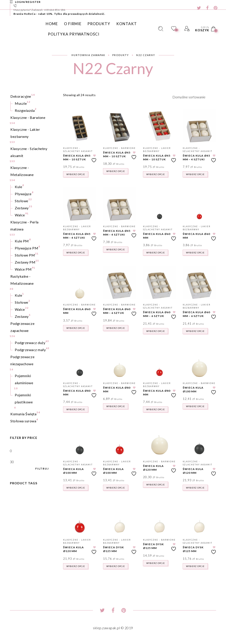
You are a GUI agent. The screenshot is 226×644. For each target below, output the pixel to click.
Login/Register (28, 2)
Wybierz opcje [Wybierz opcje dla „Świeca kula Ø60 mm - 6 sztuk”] (116, 328)
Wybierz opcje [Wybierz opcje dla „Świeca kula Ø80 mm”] (76, 409)
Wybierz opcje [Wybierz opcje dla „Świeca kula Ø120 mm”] (156, 485)
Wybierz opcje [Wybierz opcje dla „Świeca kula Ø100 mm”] (195, 406)
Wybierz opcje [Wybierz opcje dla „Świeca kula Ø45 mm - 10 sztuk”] (76, 174)
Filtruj (42, 469)
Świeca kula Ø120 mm (153, 468)
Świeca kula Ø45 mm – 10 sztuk (77, 157)
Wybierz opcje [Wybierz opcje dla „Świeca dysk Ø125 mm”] (116, 566)
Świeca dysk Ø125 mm (113, 549)
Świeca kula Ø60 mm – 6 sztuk (117, 311)
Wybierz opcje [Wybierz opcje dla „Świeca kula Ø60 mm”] (156, 253)
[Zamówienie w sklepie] (194, 97)
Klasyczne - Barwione (119, 148)
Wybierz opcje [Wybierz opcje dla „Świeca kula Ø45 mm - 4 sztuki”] (195, 174)
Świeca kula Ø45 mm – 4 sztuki (196, 157)
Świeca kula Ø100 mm (193, 389)
